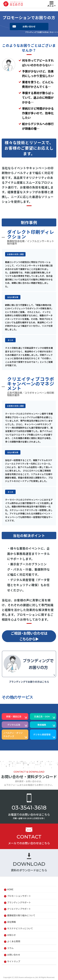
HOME (10, 889)
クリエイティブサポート (19, 909)
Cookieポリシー (43, 970)
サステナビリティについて (20, 928)
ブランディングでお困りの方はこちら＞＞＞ (42, 32)
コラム (10, 948)
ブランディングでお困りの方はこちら (29, 682)
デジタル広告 (14, 725)
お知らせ (11, 935)
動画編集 (42, 725)
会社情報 (11, 922)
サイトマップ (14, 961)
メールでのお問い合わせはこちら (29, 843)
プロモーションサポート (19, 896)
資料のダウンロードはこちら (29, 870)
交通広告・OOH (42, 716)
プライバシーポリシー (18, 970)
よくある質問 (14, 941)
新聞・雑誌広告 (14, 716)
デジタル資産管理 (42, 734)
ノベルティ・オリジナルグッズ (13, 734)
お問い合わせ (29, 26)
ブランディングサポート (19, 902)
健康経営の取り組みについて (21, 915)
